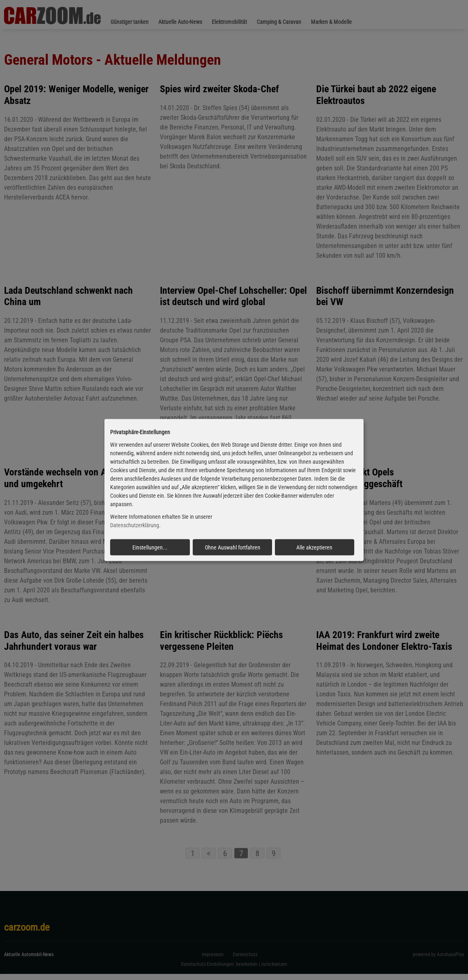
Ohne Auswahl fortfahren (233, 547)
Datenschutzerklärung (135, 525)
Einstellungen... (150, 547)
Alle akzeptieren (314, 547)
